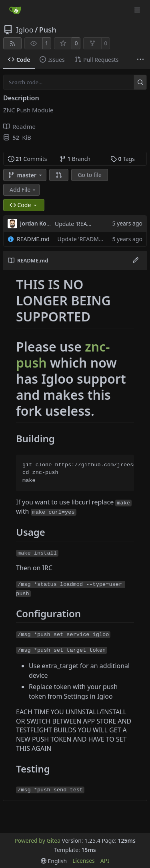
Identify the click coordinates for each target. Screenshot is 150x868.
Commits (28, 159)
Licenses (84, 861)
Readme (19, 126)
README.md (33, 239)
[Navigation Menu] (138, 10)
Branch (75, 159)
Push (48, 30)
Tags (123, 159)
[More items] (140, 60)
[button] (59, 175)
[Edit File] (136, 260)
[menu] (54, 861)
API (105, 861)
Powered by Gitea (37, 841)
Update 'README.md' (83, 224)
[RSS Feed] (12, 43)
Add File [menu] (23, 190)
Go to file (89, 175)
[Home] (15, 10)
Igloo (25, 30)
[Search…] (140, 82)
